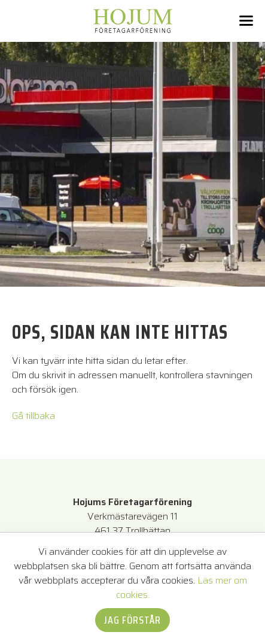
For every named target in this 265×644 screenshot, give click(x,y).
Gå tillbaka (33, 416)
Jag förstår (132, 620)
